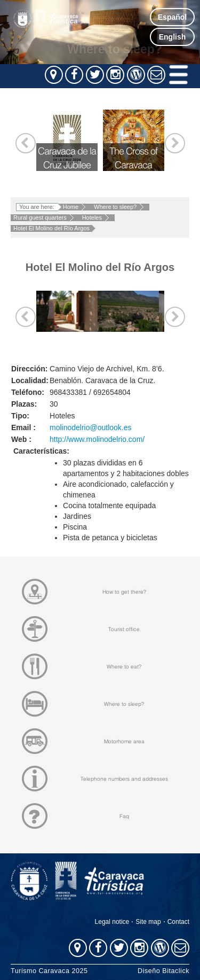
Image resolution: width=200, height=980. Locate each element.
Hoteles (92, 217)
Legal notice (112, 922)
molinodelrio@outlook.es (91, 427)
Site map (148, 922)
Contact (178, 922)
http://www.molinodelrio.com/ (97, 439)
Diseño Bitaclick (163, 971)
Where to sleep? (115, 207)
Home (71, 207)
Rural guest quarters (40, 217)
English (173, 37)
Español (172, 17)
